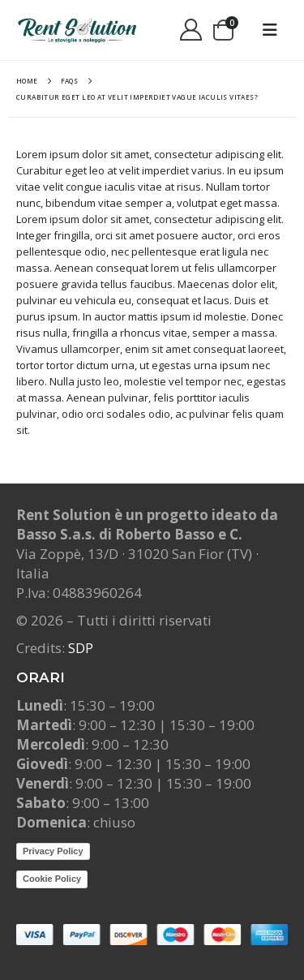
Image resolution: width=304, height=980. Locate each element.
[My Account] (191, 30)
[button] (270, 30)
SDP (81, 648)
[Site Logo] (77, 30)
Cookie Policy (52, 879)
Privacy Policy (53, 851)
